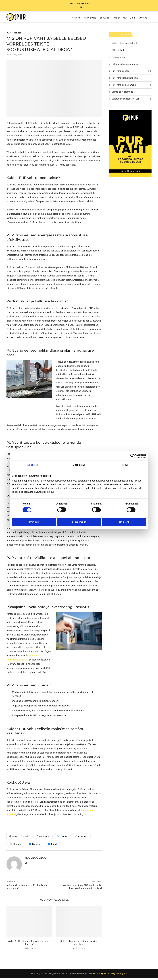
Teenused (104, 18)
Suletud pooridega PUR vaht (132, 100)
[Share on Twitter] (62, 838)
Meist (117, 18)
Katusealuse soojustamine (132, 45)
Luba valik (79, 522)
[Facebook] (77, 7)
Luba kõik (124, 522)
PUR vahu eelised (132, 73)
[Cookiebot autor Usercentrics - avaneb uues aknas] (133, 456)
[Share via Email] (52, 846)
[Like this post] (28, 838)
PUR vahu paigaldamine (132, 86)
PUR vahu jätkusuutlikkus (132, 80)
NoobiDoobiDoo (36, 860)
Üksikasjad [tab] (79, 465)
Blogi (133, 18)
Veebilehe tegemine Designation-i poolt (109, 975)
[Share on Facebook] (43, 838)
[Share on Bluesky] (34, 846)
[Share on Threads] (15, 846)
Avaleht (76, 18)
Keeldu (34, 522)
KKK (125, 18)
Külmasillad (132, 52)
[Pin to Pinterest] (81, 838)
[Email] (81, 7)
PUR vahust (89, 18)
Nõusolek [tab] (33, 465)
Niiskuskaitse (132, 59)
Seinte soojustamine (132, 93)
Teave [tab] (125, 465)
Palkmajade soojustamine (132, 66)
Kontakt (142, 18)
